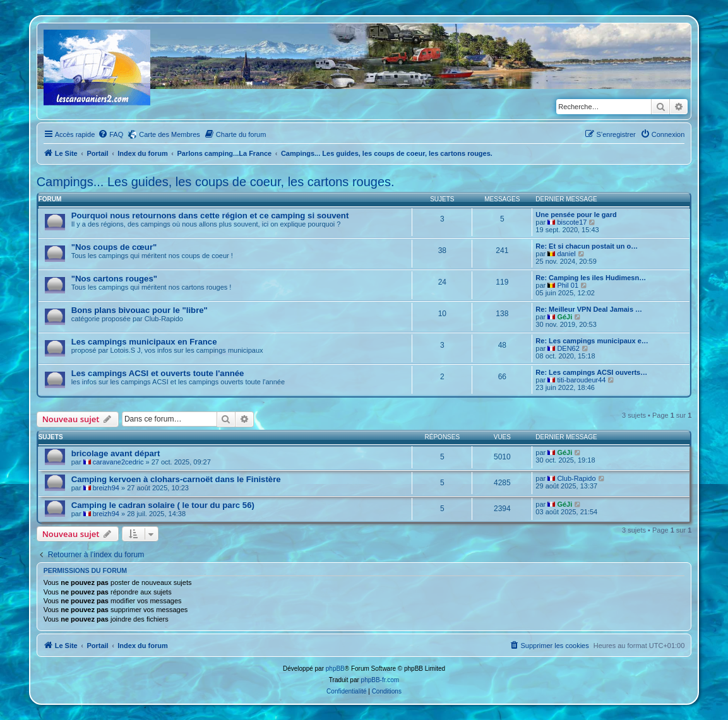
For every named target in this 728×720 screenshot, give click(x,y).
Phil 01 (568, 285)
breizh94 (106, 488)
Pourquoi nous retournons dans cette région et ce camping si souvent (210, 215)
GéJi (564, 317)
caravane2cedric (118, 462)
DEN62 (568, 348)
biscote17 (572, 222)
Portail (97, 153)
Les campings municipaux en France (144, 342)
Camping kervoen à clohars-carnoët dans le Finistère (176, 479)
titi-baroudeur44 (581, 380)
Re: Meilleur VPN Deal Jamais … (589, 309)
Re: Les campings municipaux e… (592, 341)
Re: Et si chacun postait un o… (587, 246)
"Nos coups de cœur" (114, 247)
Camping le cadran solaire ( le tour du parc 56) (163, 505)
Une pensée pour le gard (576, 215)
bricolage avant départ (116, 453)
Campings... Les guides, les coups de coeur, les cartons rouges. (216, 182)
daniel (566, 254)
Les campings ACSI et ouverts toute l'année (158, 373)
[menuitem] (110, 134)
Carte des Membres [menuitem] (170, 134)
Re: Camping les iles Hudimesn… (591, 278)
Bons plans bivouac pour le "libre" (140, 310)
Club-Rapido (576, 478)
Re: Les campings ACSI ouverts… (591, 372)
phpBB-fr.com (380, 680)
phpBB (335, 669)
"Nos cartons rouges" (114, 279)
